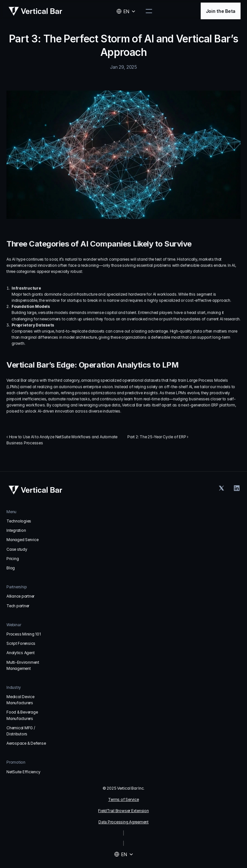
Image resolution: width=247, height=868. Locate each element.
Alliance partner (20, 596)
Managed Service (22, 540)
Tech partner (18, 606)
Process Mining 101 (24, 634)
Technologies (19, 521)
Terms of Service (123, 799)
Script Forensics (21, 643)
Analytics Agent (20, 653)
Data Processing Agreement (123, 822)
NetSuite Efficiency (23, 772)
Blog (11, 568)
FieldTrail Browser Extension (123, 811)
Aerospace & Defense (26, 743)
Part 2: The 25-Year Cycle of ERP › (158, 437)
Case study (17, 549)
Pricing (13, 559)
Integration (16, 530)
